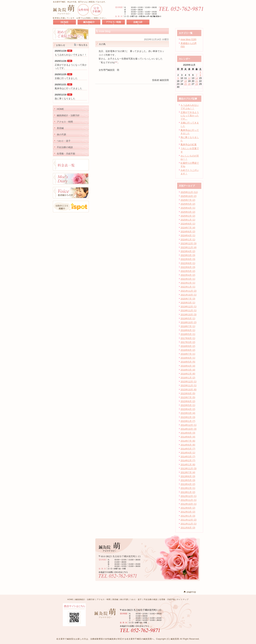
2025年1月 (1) (188, 220)
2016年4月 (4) (188, 366)
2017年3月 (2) (188, 342)
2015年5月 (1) (188, 405)
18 (185, 81)
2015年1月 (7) (188, 421)
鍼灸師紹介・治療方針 (85, 599)
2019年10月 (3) (189, 315)
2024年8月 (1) (188, 224)
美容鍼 (115, 599)
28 (197, 84)
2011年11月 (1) (189, 524)
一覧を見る (82, 45)
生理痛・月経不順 (167, 599)
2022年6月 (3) (188, 267)
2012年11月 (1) (189, 500)
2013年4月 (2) (188, 484)
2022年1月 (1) (188, 287)
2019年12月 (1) (189, 307)
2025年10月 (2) (189, 196)
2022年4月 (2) (188, 275)
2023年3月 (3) (188, 255)
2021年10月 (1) (189, 295)
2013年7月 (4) (188, 472)
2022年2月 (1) (188, 283)
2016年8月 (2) (188, 350)
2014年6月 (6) (188, 445)
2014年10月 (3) (189, 429)
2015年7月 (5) (188, 397)
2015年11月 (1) (189, 385)
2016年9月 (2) (188, 346)
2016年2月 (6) (188, 374)
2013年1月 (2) (188, 492)
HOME (70, 599)
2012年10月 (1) (189, 504)
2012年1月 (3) (188, 516)
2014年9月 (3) (188, 433)
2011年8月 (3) (188, 528)
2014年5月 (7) (188, 449)
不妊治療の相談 (151, 599)
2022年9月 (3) (188, 259)
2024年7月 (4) (188, 228)
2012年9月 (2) (188, 508)
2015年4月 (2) (188, 409)
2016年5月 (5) (188, 362)
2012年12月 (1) (189, 496)
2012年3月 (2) (188, 512)
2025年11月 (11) (189, 192)
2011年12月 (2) (189, 520)
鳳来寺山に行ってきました (68, 88)
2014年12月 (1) (189, 425)
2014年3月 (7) (188, 457)
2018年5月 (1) (188, 334)
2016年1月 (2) (188, 378)
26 (189, 84)
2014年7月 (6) (188, 441)
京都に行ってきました (66, 78)
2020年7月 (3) (188, 299)
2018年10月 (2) (189, 322)
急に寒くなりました (65, 99)
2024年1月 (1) (188, 240)
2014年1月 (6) (188, 465)
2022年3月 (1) (188, 279)
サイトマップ (183, 599)
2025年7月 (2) (188, 200)
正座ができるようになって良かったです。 (190, 116)
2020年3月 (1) (188, 303)
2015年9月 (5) (188, 393)
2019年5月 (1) (188, 318)
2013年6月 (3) (188, 476)
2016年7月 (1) (188, 354)
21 (197, 81)
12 (189, 78)
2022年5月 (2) (188, 271)
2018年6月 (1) (188, 330)
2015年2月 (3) (188, 417)
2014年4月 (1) (188, 453)
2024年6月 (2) (188, 232)
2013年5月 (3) (188, 480)
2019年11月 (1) (189, 310)
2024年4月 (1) (188, 235)
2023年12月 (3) (189, 243)
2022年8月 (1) (188, 263)
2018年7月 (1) (188, 326)
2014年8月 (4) (188, 437)
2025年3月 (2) (188, 212)
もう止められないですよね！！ (71, 55)
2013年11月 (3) (189, 468)
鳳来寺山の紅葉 (189, 144)
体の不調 (124, 599)
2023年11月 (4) (189, 247)
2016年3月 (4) (188, 370)
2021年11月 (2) (189, 291)
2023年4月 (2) (188, 251)
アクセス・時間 (104, 599)
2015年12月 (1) (189, 382)
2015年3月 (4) (188, 413)
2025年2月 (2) (188, 216)
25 (185, 84)
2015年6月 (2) (188, 401)
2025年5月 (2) (188, 204)
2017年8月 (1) (188, 338)
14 (197, 78)
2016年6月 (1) (188, 358)
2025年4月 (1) (188, 208)
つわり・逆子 (136, 599)
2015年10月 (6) (189, 390)
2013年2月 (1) (188, 488)
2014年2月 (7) (188, 460)
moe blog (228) (188, 39)
